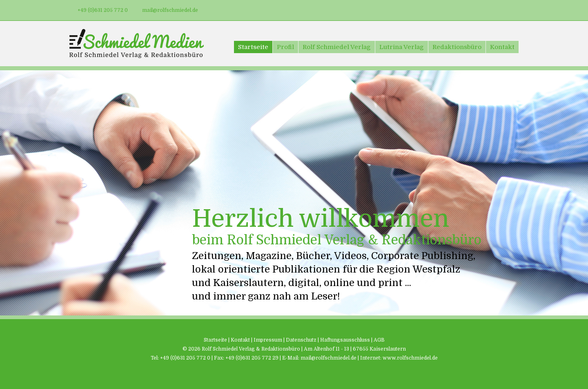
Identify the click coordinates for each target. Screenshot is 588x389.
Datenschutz (301, 340)
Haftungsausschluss (345, 340)
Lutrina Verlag (402, 47)
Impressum (268, 340)
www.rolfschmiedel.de (410, 358)
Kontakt (502, 47)
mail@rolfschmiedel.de (170, 10)
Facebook (463, 10)
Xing (511, 10)
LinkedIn (495, 10)
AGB (379, 340)
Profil (285, 47)
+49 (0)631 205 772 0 (103, 10)
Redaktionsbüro (457, 47)
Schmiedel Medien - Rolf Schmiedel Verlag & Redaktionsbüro (137, 44)
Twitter (479, 10)
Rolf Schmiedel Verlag (337, 47)
